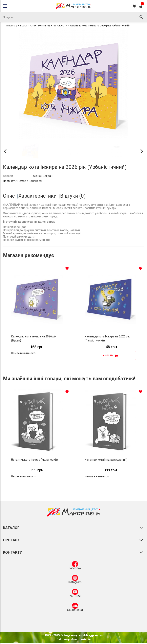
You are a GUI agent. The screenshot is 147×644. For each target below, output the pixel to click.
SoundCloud (75, 608)
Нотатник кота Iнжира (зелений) (106, 460)
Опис (9, 196)
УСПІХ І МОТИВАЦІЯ (41, 26)
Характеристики (37, 196)
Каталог (22, 26)
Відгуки (73, 196)
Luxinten (85, 639)
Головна (11, 26)
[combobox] (73, 17)
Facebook (75, 566)
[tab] (10, 196)
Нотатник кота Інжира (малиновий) (34, 460)
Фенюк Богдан (43, 176)
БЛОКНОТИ (61, 26)
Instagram (75, 580)
